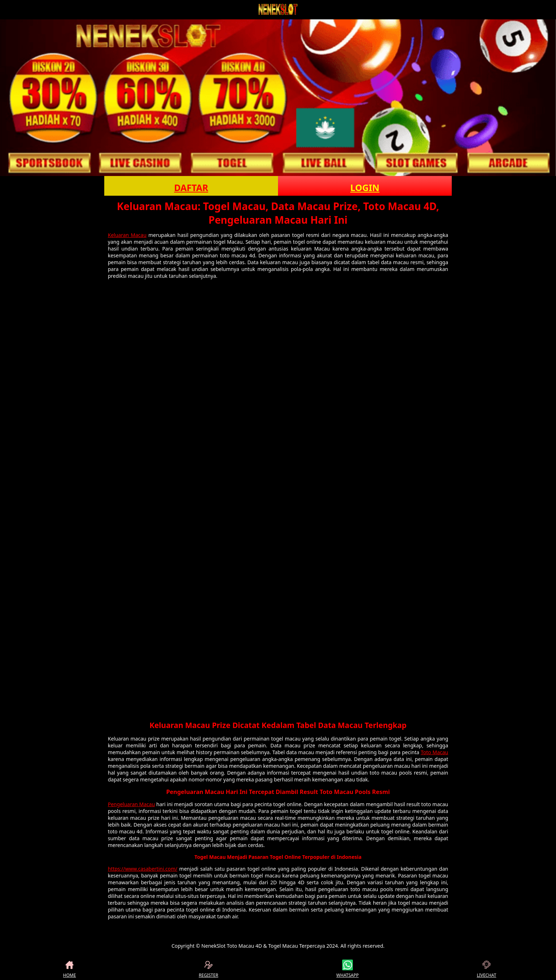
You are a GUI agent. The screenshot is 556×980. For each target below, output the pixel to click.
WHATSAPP (347, 969)
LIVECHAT (486, 969)
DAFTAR (191, 187)
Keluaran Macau (127, 235)
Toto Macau (434, 752)
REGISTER (208, 969)
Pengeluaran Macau (131, 804)
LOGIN (365, 187)
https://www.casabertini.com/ (143, 869)
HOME (69, 969)
